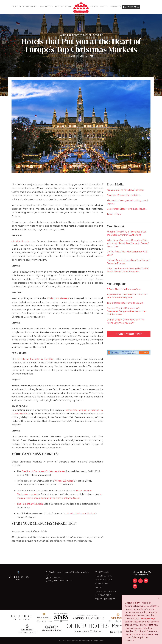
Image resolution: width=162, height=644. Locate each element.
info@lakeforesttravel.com (61, 580)
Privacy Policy (104, 580)
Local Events (86, 56)
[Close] (158, 598)
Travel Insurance (105, 599)
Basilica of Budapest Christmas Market (44, 471)
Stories (94, 7)
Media (99, 588)
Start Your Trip (129, 334)
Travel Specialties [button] (28, 7)
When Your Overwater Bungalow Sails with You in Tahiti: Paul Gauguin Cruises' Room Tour (128, 243)
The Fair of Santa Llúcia (30, 504)
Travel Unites (114, 214)
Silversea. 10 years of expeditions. (124, 195)
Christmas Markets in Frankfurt (36, 359)
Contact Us (115, 7)
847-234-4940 (131, 7)
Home (14, 7)
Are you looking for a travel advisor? (125, 190)
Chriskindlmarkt (21, 241)
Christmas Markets (58, 298)
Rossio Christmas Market (81, 513)
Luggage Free (47, 7)
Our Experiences (63, 7)
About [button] (103, 7)
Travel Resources (106, 591)
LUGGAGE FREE (103, 595)
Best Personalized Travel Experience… (127, 209)
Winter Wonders (64, 481)
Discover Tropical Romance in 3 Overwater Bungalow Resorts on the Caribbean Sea (126, 311)
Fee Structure (104, 576)
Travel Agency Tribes (96, 641)
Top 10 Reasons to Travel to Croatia (125, 303)
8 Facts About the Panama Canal (124, 289)
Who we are (102, 572)
